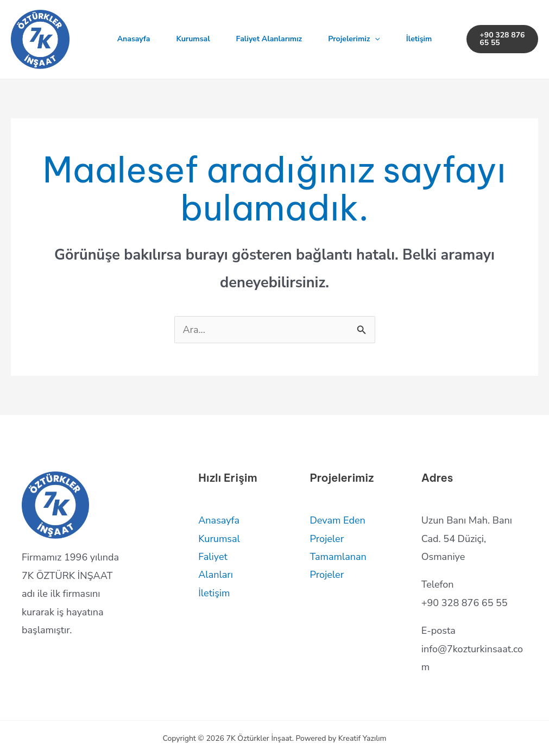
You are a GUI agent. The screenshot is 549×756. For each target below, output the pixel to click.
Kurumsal (193, 39)
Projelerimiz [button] (354, 39)
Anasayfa (134, 39)
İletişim (419, 39)
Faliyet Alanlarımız (269, 39)
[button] (375, 39)
